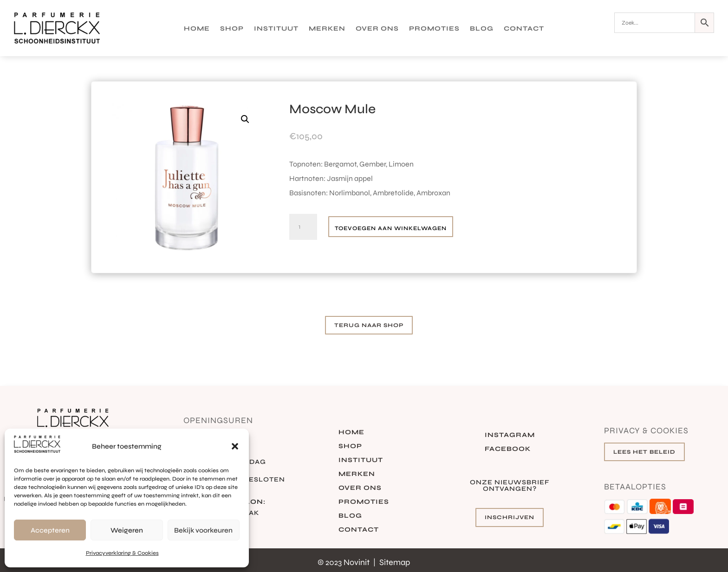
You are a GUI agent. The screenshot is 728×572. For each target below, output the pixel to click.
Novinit (357, 562)
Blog (482, 29)
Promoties (434, 29)
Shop (232, 29)
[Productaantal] (303, 227)
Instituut (276, 29)
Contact (524, 29)
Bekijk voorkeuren (203, 530)
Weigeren (127, 530)
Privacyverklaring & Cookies (122, 553)
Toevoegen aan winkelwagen (391, 228)
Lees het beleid (644, 452)
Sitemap (395, 562)
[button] (235, 446)
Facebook (508, 449)
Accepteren (50, 530)
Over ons (377, 29)
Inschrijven (510, 517)
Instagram (510, 435)
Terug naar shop (369, 325)
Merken (327, 29)
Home (197, 29)
